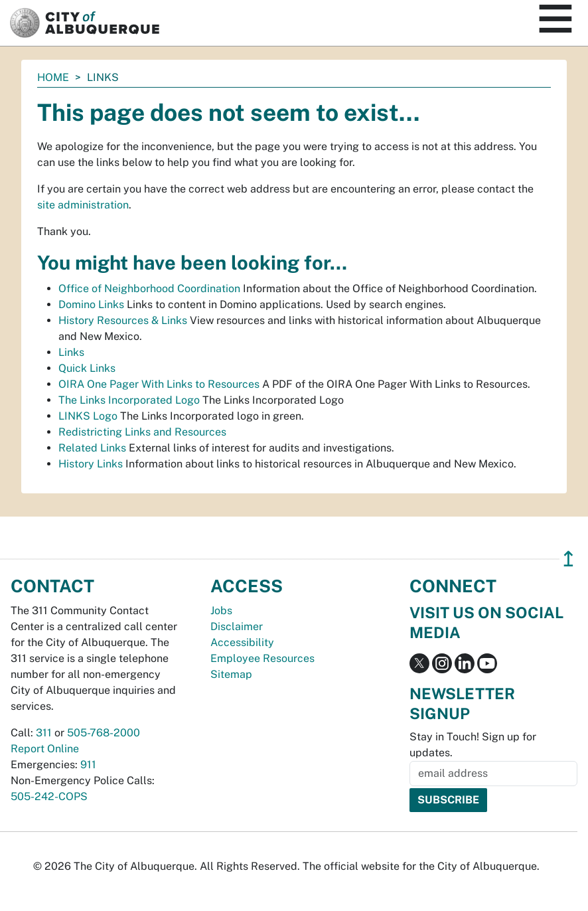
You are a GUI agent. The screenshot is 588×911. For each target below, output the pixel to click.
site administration (83, 205)
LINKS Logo (88, 416)
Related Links (92, 448)
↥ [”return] (568, 559)
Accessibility (242, 642)
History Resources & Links (123, 320)
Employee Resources (262, 658)
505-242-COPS (49, 796)
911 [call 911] (88, 765)
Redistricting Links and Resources (142, 432)
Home (53, 77)
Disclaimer (237, 626)
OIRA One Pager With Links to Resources (159, 384)
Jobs (221, 611)
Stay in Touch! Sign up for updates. (473, 745)
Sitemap (231, 674)
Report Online (45, 749)
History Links (91, 464)
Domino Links (91, 304)
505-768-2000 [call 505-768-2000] (104, 733)
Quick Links (87, 368)
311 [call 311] (44, 733)
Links (71, 352)
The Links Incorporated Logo (129, 400)
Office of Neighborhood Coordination (149, 289)
